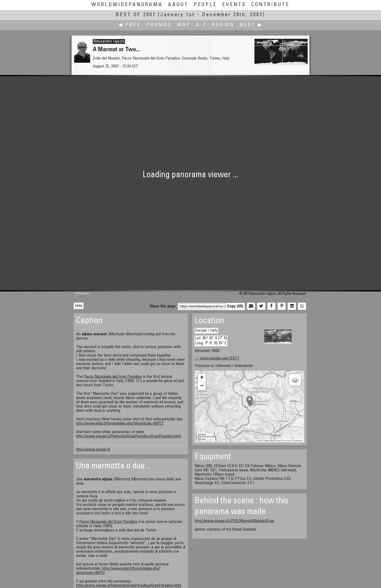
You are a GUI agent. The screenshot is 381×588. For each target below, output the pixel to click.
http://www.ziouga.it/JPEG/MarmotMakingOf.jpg (234, 521)
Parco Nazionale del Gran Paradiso (113, 377)
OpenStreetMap (284, 441)
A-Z (201, 25)
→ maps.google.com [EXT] (217, 358)
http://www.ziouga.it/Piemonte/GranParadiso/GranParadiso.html (129, 436)
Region (223, 25)
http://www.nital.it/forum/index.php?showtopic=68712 (120, 424)
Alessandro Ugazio (109, 41)
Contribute (270, 5)
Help (79, 306)
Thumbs (159, 25)
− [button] (202, 386)
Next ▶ (251, 25)
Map (184, 25)
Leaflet (260, 441)
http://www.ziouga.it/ (93, 450)
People (205, 5)
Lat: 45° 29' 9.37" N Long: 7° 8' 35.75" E (211, 341)
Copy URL (235, 306)
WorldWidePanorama (127, 5)
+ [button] (202, 378)
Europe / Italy (206, 331)
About (178, 5)
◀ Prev (130, 25)
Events (234, 5)
